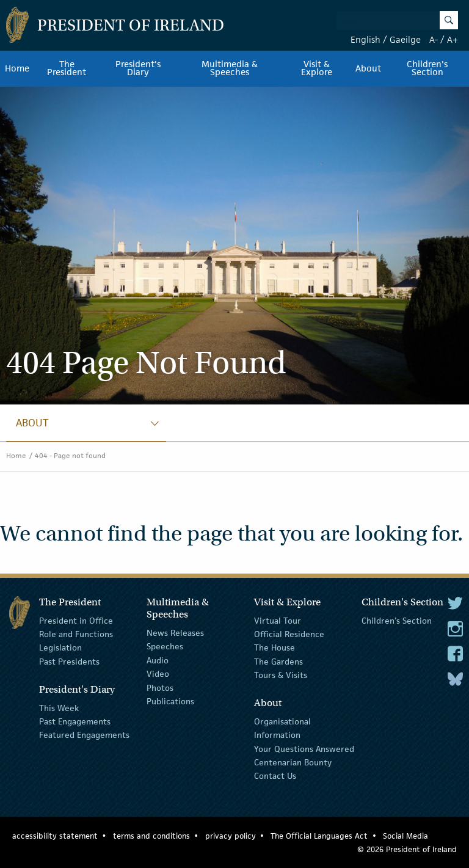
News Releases (175, 633)
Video (158, 674)
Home (17, 68)
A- (434, 39)
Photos (160, 687)
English (365, 39)
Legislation (60, 647)
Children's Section (397, 620)
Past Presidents (69, 662)
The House (274, 647)
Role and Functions (76, 634)
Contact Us (275, 776)
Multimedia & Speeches (230, 68)
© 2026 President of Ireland (407, 849)
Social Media (405, 836)
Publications (170, 701)
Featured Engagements (84, 735)
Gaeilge (405, 39)
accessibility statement (55, 836)
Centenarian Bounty (293, 762)
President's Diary (138, 68)
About (368, 68)
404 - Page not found (70, 455)
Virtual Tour (278, 620)
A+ (453, 39)
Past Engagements (75, 721)
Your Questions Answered (304, 749)
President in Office (76, 620)
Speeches (165, 646)
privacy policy (231, 836)
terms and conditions (151, 836)
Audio (158, 660)
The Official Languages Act (319, 836)
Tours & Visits (281, 675)
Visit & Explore (317, 68)
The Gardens (278, 662)
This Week (59, 707)
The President (67, 68)
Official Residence (289, 634)
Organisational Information (282, 728)
